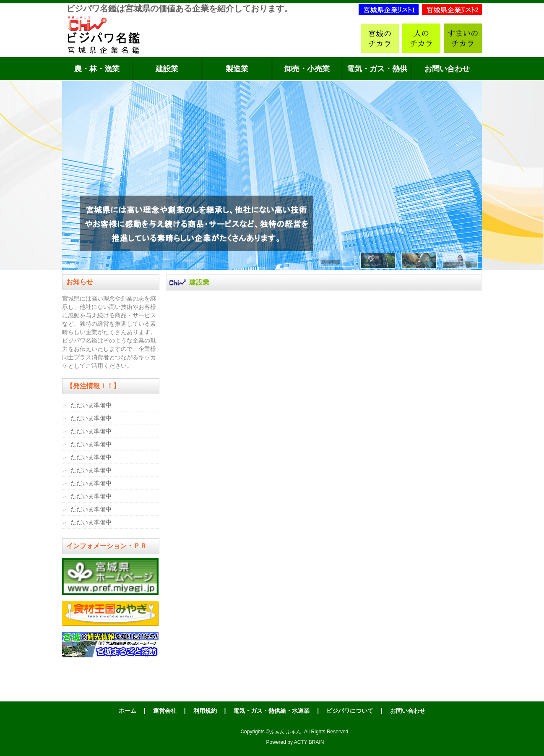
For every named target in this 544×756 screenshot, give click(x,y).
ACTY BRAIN (309, 742)
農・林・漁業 (97, 69)
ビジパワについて (350, 711)
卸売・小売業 (307, 69)
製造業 (237, 69)
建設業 (167, 69)
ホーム (128, 711)
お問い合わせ (447, 69)
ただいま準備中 (91, 405)
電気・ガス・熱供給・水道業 (377, 73)
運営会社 (165, 711)
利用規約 (205, 711)
